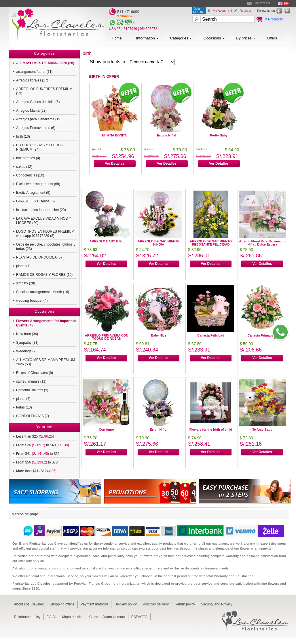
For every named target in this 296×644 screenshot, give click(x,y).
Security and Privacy (217, 604)
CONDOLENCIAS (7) (33, 416)
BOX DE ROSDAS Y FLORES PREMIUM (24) (39, 147)
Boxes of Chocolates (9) (35, 373)
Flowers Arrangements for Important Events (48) (46, 323)
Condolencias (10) (30, 175)
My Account (221, 11)
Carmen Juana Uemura (107, 617)
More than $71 (36, 471)
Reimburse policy (27, 617)
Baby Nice (159, 335)
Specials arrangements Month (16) (43, 292)
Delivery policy (125, 604)
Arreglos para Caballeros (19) (39, 119)
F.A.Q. (51, 617)
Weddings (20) (27, 351)
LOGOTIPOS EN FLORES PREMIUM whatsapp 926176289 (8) (45, 234)
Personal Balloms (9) (32, 390)
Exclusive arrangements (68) (38, 184)
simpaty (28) (26, 283)
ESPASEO (139, 617)
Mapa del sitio (73, 617)
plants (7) (23, 266)
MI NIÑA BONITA (114, 135)
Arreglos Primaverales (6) (36, 128)
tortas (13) (24, 407)
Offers (272, 38)
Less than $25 (35, 436)
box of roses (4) (28, 158)
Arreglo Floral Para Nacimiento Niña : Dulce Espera (262, 243)
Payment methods (95, 604)
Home (117, 38)
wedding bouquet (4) (32, 301)
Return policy (185, 604)
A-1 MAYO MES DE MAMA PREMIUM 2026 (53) (45, 362)
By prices (246, 38)
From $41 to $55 (38, 454)
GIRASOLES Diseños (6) (35, 201)
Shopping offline (62, 604)
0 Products (274, 19)
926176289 (126, 24)
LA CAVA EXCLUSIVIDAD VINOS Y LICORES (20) (44, 221)
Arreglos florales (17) (32, 80)
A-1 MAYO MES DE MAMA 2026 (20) (45, 63)
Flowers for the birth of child (211, 430)
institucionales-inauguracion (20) (41, 210)
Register (245, 11)
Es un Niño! (159, 430)
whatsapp (125, 20)
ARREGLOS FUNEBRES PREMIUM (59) (44, 91)
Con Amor (107, 430)
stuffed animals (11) (31, 381)
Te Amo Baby (262, 430)
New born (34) (27, 334)
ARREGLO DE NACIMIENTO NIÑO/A (159, 243)
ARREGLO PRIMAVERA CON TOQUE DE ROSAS (107, 337)
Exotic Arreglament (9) (33, 193)
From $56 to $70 (37, 462)
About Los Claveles (29, 604)
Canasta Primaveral (262, 335)
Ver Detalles (115, 164)
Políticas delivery (156, 604)
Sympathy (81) (27, 343)
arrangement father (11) (34, 72)
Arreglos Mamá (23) (31, 111)
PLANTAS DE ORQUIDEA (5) (39, 257)
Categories (181, 38)
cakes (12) (24, 167)
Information (147, 38)
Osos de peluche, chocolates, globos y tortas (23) (46, 247)
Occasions (214, 38)
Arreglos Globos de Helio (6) (38, 102)
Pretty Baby (219, 135)
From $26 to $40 (42, 445)
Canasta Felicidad (211, 335)
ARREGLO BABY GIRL (107, 241)
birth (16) (23, 136)
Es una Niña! (167, 135)
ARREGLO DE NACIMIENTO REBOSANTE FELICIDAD (211, 243)
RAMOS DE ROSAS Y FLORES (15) (44, 275)
